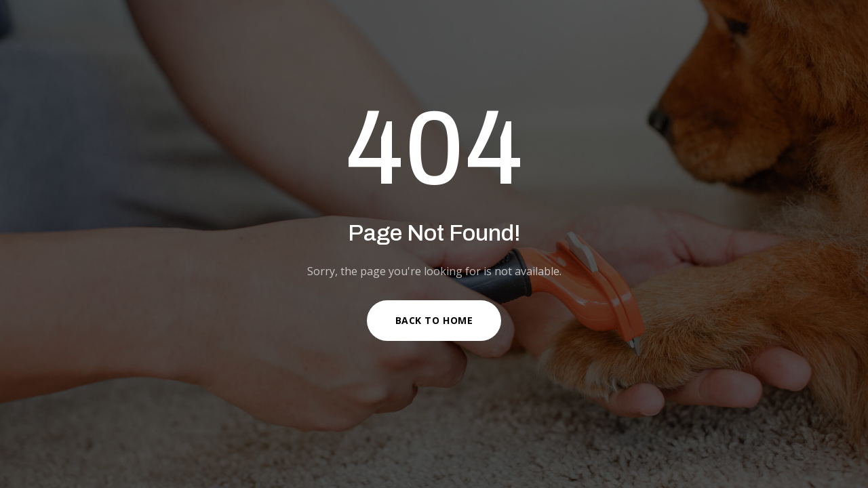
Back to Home (434, 320)
